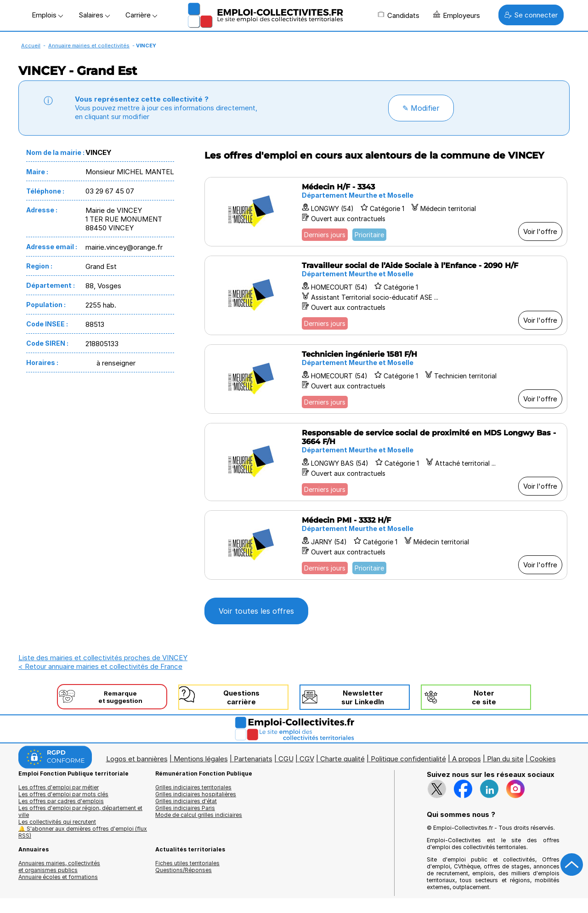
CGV (307, 759)
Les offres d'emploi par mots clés (63, 794)
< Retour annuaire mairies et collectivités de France (100, 666)
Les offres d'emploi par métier (59, 787)
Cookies (543, 759)
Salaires (94, 15)
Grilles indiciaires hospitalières (196, 794)
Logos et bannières (137, 759)
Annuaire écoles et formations (58, 877)
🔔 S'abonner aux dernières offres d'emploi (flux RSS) (83, 832)
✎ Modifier (421, 108)
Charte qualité (342, 759)
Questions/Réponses (184, 870)
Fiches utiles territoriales (187, 863)
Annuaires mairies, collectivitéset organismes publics (59, 867)
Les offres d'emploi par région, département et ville (80, 811)
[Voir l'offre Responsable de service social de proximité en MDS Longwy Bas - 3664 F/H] (386, 462)
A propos (466, 759)
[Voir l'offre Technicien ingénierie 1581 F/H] (386, 379)
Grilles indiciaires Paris (185, 808)
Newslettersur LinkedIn (363, 697)
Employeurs (457, 15)
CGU (286, 759)
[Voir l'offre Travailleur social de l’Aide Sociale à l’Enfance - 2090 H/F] (386, 295)
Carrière (141, 15)
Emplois (47, 15)
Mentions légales (201, 759)
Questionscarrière (241, 697)
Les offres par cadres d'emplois (61, 801)
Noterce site (484, 697)
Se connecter (531, 15)
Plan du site (505, 759)
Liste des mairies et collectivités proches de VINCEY (103, 658)
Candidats (399, 15)
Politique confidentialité (408, 759)
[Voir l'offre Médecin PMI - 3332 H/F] (386, 545)
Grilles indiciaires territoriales (193, 787)
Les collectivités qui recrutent (57, 822)
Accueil (31, 46)
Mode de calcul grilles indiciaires (199, 815)
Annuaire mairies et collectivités (89, 46)
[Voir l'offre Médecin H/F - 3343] (386, 212)
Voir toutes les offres (256, 611)
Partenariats (253, 759)
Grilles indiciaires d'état (186, 801)
